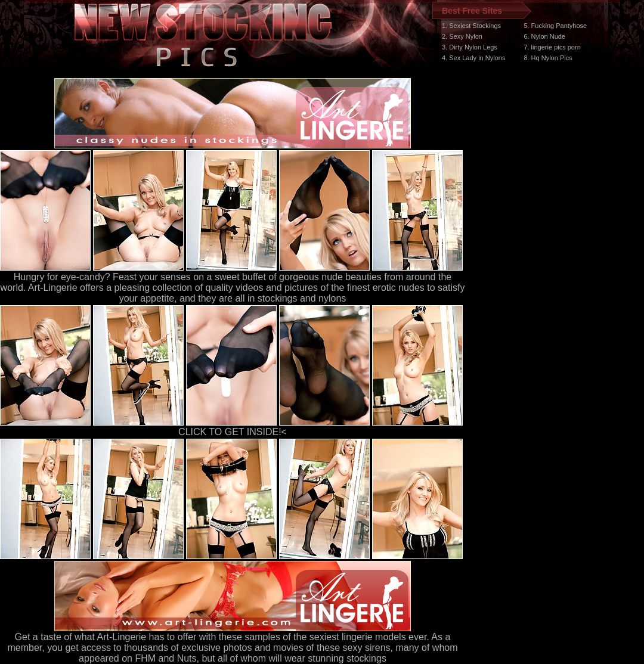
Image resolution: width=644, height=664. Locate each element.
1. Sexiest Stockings (471, 26)
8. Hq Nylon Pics (548, 58)
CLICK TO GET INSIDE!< (233, 432)
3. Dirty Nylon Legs (470, 47)
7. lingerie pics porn (552, 47)
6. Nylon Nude (544, 36)
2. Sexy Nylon (462, 36)
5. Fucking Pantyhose (555, 26)
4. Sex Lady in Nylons (473, 58)
